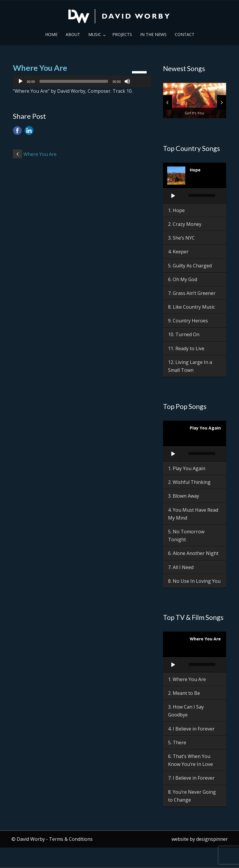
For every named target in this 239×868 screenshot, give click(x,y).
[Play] (21, 81)
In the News (153, 34)
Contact (185, 34)
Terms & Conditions (71, 839)
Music (95, 34)
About (73, 34)
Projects (122, 34)
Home (51, 34)
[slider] (74, 81)
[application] (82, 81)
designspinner (212, 839)
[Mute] (127, 81)
